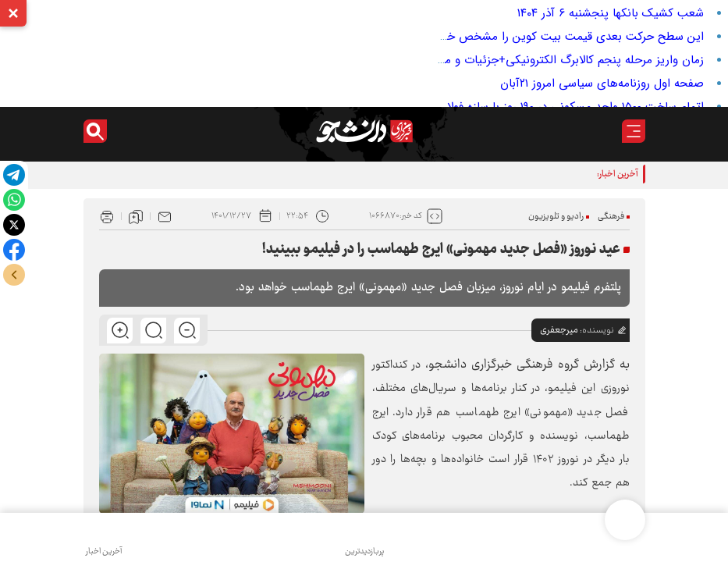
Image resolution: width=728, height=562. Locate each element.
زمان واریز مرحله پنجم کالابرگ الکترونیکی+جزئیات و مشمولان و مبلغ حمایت (520, 60)
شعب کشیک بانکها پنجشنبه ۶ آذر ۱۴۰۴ (611, 13)
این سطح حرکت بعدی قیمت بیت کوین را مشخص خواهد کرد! (553, 37)
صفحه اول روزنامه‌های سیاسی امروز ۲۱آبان (602, 84)
